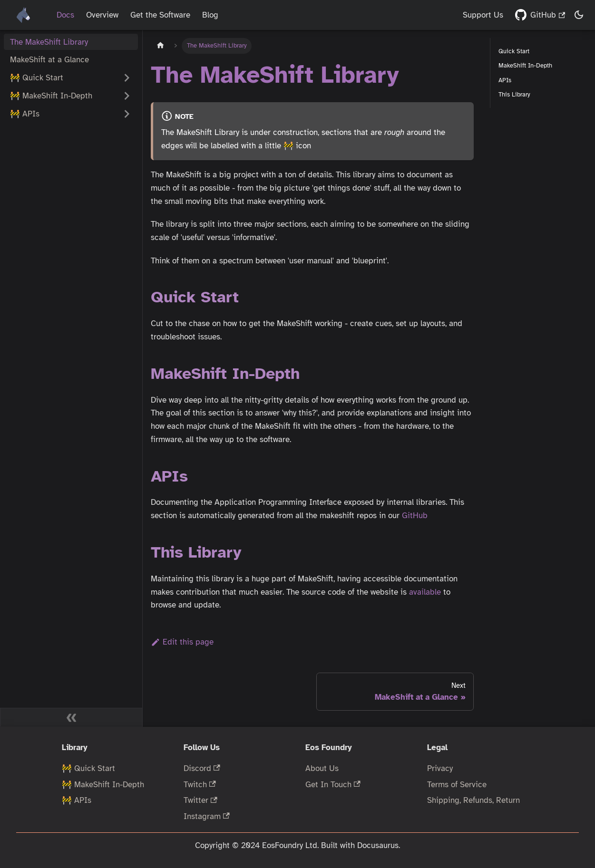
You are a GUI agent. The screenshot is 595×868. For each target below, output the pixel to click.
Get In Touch (333, 785)
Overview (102, 15)
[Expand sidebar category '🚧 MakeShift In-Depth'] (127, 96)
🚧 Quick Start (37, 78)
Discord (202, 768)
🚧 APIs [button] (25, 114)
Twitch (200, 785)
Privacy (440, 768)
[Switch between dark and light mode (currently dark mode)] (579, 15)
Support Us (483, 15)
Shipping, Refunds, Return (473, 800)
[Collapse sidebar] (71, 717)
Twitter (200, 800)
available (425, 592)
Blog (210, 15)
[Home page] (160, 46)
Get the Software (160, 15)
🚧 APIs (77, 800)
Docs (65, 15)
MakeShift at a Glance (49, 60)
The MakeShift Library (49, 42)
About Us (322, 768)
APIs (505, 80)
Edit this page (182, 642)
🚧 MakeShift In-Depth (51, 96)
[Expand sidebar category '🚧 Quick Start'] (127, 78)
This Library (514, 94)
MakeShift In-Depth (525, 65)
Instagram (207, 816)
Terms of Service (457, 785)
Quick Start (514, 51)
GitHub (548, 15)
